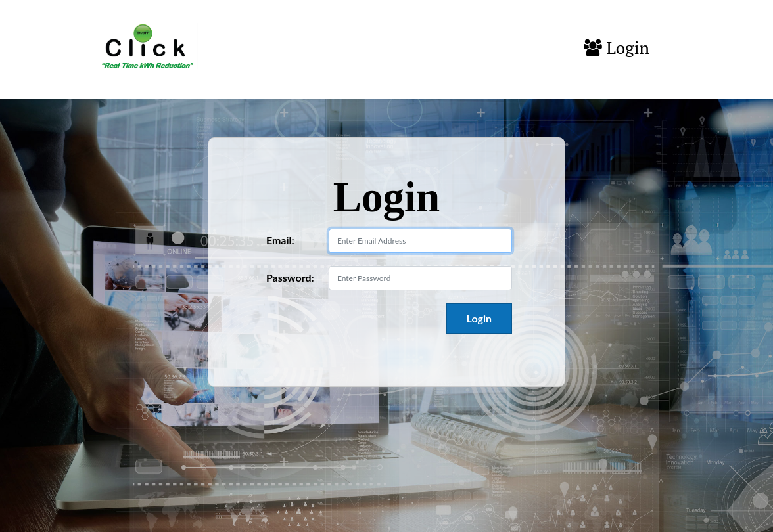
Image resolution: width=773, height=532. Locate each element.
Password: (290, 277)
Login (617, 48)
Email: (280, 240)
